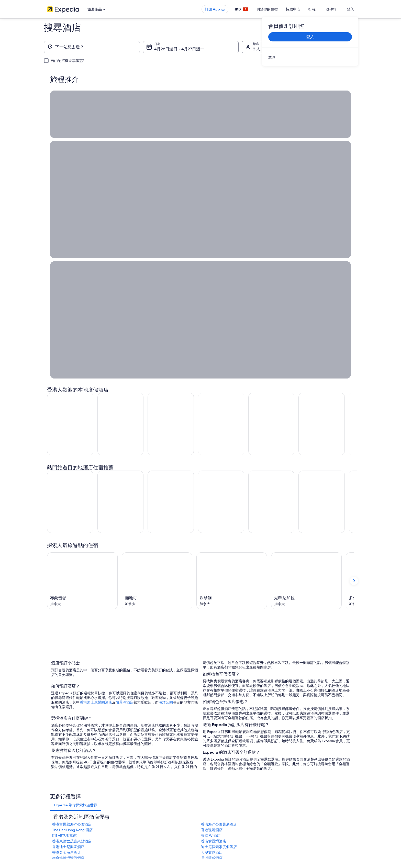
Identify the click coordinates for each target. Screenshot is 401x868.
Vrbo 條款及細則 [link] (217, 805)
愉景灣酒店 (125, 494)
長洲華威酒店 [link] (212, 651)
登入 (350, 9)
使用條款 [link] (212, 789)
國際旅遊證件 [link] (294, 814)
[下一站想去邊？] (92, 47)
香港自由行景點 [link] (137, 773)
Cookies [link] (211, 781)
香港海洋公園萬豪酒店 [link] (219, 618)
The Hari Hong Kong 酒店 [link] (72, 623)
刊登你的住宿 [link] (56, 789)
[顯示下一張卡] (354, 372)
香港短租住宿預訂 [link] (139, 789)
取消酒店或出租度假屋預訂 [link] (303, 789)
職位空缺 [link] (53, 781)
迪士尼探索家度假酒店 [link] (219, 640)
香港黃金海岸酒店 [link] (66, 646)
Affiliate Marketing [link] (60, 814)
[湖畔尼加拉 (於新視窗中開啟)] (306, 372)
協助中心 (304, 9)
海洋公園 (166, 494)
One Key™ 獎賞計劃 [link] (140, 838)
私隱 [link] (209, 773)
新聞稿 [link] (52, 822)
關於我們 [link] (53, 773)
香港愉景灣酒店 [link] (214, 635)
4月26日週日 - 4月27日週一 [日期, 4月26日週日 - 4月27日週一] (179, 49)
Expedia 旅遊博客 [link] (138, 830)
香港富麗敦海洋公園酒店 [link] (72, 618)
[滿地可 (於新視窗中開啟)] (157, 372)
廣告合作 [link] (53, 805)
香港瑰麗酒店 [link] (212, 623)
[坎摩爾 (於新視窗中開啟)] (232, 372)
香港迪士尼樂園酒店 (96, 494)
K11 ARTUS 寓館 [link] (64, 629)
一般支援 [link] (291, 773)
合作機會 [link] (53, 797)
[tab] (76, 598)
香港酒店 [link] (132, 781)
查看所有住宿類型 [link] (139, 822)
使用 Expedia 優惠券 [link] (299, 805)
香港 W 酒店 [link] (211, 629)
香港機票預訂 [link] (136, 805)
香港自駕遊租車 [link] (137, 814)
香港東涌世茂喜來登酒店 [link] (72, 635)
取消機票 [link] (291, 781)
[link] (310, 57)
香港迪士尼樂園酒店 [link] (68, 640)
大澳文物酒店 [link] (212, 646)
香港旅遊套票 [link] (136, 797)
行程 (323, 9)
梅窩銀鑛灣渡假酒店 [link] (68, 651)
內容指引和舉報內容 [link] (219, 814)
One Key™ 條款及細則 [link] (221, 797)
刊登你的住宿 (278, 9)
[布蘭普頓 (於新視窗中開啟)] (82, 372)
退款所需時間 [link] (294, 797)
